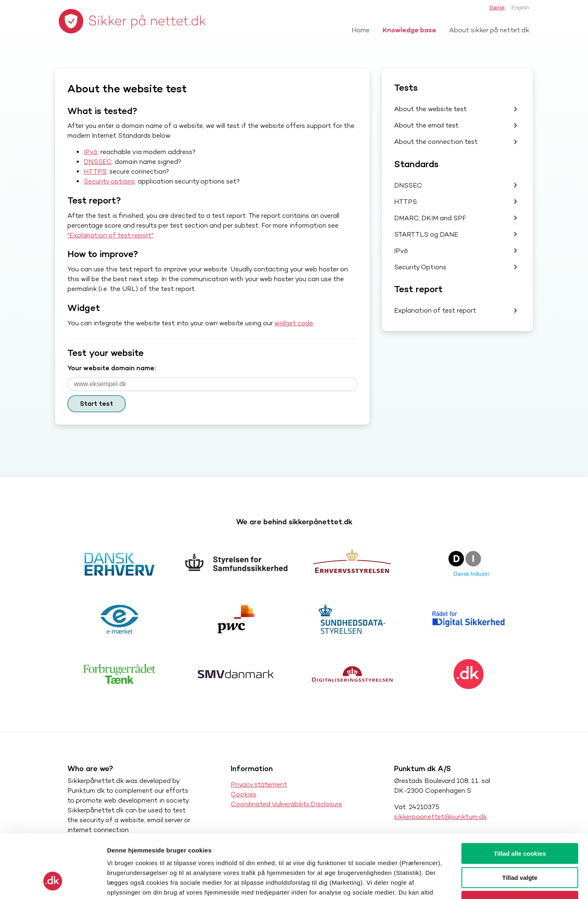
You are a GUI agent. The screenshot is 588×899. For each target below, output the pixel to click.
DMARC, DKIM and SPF (430, 218)
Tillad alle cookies (520, 799)
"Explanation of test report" (110, 235)
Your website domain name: (111, 368)
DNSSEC (98, 162)
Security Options (420, 267)
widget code (294, 323)
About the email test (426, 125)
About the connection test (436, 142)
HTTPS (95, 171)
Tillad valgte (520, 823)
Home (361, 30)
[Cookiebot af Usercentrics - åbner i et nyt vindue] (53, 883)
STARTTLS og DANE (426, 234)
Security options (109, 181)
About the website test (430, 109)
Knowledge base (409, 30)
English (520, 8)
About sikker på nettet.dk (489, 30)
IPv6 (91, 152)
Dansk (497, 8)
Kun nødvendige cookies (520, 847)
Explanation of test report (435, 310)
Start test (97, 404)
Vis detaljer (424, 883)
